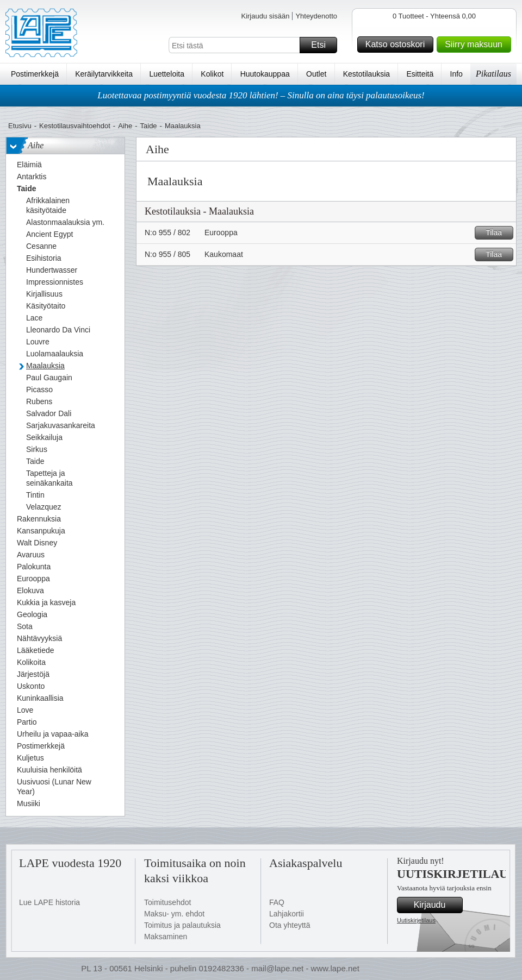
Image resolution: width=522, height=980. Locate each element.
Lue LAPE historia (49, 902)
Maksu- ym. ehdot (174, 914)
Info (456, 74)
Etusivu (20, 126)
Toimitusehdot (167, 902)
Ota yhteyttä (290, 925)
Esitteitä (420, 74)
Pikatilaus (493, 74)
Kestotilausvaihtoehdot (75, 126)
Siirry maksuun (476, 45)
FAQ (277, 902)
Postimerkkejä (35, 74)
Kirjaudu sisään (265, 16)
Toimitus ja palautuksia (182, 925)
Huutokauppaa (265, 74)
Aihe (125, 126)
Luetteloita (167, 74)
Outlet (316, 74)
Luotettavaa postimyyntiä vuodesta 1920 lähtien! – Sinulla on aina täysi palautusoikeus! (261, 95)
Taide (149, 126)
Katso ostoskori (398, 45)
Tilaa (498, 233)
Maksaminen (166, 937)
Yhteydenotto (316, 16)
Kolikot (212, 74)
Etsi (322, 45)
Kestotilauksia (366, 74)
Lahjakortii (287, 914)
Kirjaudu (437, 905)
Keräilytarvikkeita (104, 74)
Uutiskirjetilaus (416, 920)
